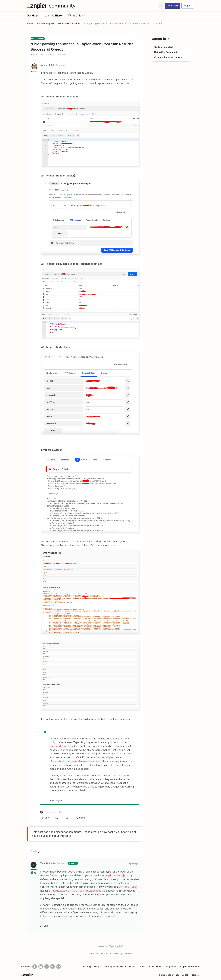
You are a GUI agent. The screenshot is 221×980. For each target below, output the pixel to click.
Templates (170, 965)
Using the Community (166, 52)
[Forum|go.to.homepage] (52, 6)
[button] (173, 6)
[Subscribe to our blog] (47, 965)
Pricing (87, 965)
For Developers (45, 23)
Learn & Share (55, 15)
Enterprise (155, 965)
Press (133, 965)
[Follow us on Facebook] (35, 965)
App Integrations (190, 965)
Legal (185, 974)
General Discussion (69, 23)
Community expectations (168, 57)
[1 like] (51, 812)
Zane (43, 863)
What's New (78, 15)
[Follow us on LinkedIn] (41, 965)
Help (97, 965)
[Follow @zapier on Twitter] (53, 965)
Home (30, 23)
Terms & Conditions (98, 952)
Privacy (195, 974)
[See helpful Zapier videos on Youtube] (59, 965)
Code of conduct (164, 47)
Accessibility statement (121, 952)
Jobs (142, 965)
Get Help (34, 15)
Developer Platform (114, 965)
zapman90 (47, 65)
